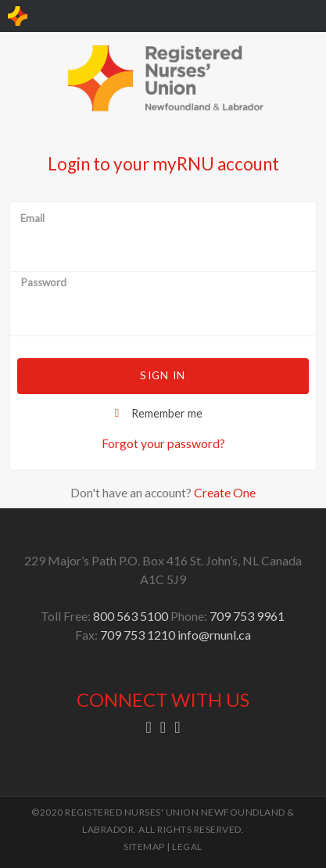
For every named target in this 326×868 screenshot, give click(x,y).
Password (43, 283)
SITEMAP (144, 846)
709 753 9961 (247, 616)
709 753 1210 (138, 635)
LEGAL (187, 846)
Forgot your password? (163, 443)
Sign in (163, 375)
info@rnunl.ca (214, 635)
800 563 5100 (131, 616)
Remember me (167, 413)
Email (32, 219)
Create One (225, 492)
